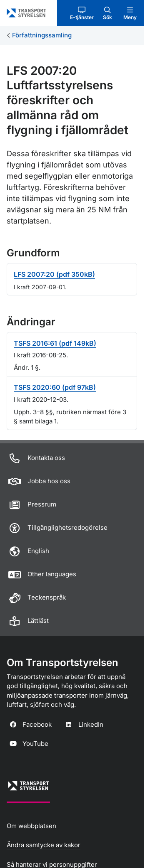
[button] (82, 13)
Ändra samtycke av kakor (44, 845)
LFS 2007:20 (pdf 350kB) (54, 274)
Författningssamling (42, 35)
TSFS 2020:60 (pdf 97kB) (55, 387)
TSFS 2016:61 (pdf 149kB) (55, 343)
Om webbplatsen (31, 826)
